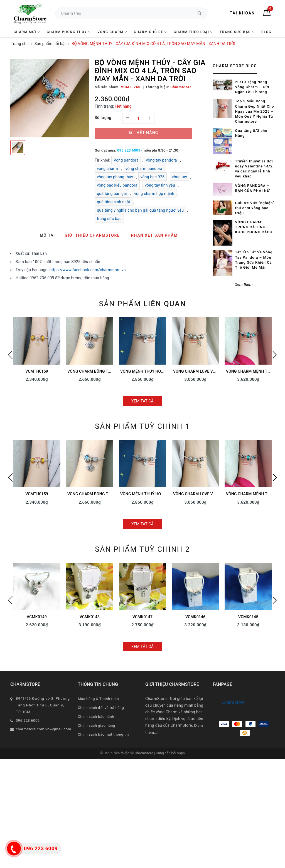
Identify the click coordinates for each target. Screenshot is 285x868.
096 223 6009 (129, 150)
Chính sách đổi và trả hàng (101, 708)
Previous (10, 355)
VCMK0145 (248, 617)
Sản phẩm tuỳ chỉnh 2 (142, 549)
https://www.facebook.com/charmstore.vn (88, 270)
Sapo (181, 753)
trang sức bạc (109, 219)
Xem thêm (244, 285)
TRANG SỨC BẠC (237, 32)
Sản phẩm (142, 304)
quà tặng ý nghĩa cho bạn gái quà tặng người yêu (140, 210)
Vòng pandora (126, 160)
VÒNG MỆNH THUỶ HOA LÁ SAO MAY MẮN (159, 371)
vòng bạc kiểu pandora (117, 185)
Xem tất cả (143, 401)
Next (275, 355)
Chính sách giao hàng (97, 725)
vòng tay (180, 177)
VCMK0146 (195, 617)
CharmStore (233, 702)
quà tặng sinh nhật (114, 202)
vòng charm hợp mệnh (154, 194)
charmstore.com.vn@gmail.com (44, 729)
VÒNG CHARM (112, 32)
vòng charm (107, 169)
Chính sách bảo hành (96, 717)
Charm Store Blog (235, 66)
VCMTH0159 (37, 371)
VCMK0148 (90, 617)
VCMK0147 (142, 617)
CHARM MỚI (27, 32)
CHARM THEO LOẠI (193, 32)
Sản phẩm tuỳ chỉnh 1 (142, 426)
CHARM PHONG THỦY (69, 32)
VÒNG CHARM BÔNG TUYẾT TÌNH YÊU (102, 371)
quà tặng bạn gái (112, 194)
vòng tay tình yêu (160, 185)
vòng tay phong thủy (115, 177)
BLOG (266, 32)
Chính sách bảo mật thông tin (103, 734)
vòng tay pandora (161, 160)
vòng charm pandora (144, 169)
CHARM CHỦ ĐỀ (150, 32)
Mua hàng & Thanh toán (99, 699)
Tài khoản (242, 13)
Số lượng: (104, 118)
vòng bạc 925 (153, 177)
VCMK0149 (37, 617)
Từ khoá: (103, 160)
